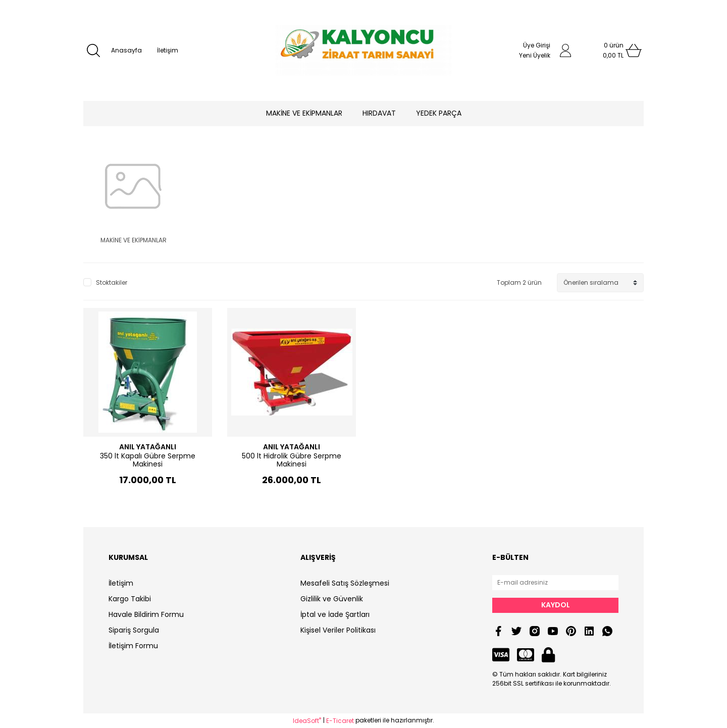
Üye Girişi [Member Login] (537, 45)
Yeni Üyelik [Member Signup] (535, 55)
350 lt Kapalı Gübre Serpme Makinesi (148, 460)
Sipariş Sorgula (134, 630)
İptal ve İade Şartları (335, 614)
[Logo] (363, 50)
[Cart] (613, 50)
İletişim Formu (133, 646)
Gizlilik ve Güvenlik (332, 599)
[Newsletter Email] (555, 583)
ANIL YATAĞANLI (148, 447)
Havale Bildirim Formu (146, 614)
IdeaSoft (307, 721)
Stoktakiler (112, 282)
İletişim (168, 50)
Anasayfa (126, 50)
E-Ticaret (340, 721)
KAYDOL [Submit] (556, 605)
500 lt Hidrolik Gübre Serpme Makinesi (292, 460)
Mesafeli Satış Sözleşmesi (345, 583)
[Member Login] (565, 50)
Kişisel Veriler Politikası (338, 630)
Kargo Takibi (130, 599)
